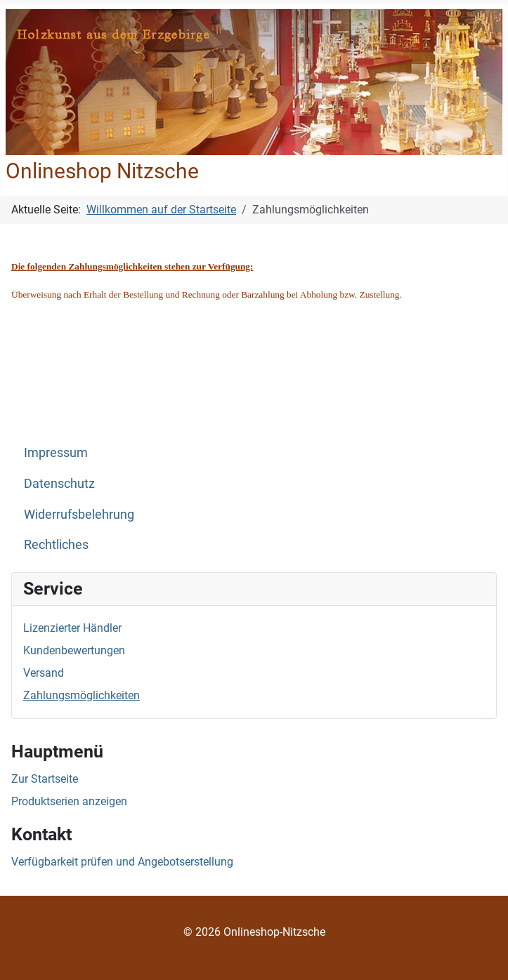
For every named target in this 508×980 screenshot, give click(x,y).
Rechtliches (56, 545)
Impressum (56, 453)
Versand (44, 673)
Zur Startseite (45, 779)
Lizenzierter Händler (72, 628)
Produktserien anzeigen (69, 801)
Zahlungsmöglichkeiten (82, 695)
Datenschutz (59, 484)
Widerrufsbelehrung (79, 515)
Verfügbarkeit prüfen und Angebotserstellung (122, 862)
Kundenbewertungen (74, 650)
